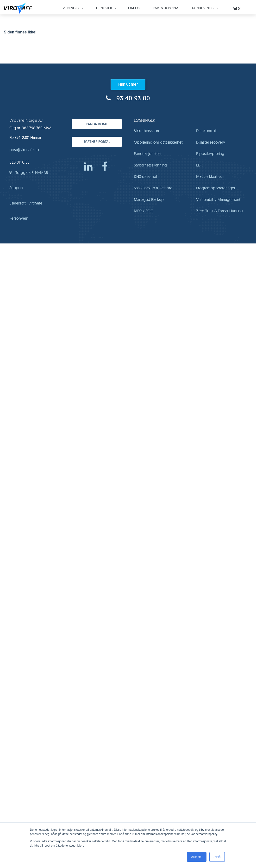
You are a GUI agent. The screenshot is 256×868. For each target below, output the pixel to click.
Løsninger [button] (73, 8)
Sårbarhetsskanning (150, 165)
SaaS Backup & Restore (153, 188)
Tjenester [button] (106, 8)
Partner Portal (167, 8)
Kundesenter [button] (205, 8)
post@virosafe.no (24, 150)
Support (16, 188)
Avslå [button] (217, 857)
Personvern (19, 218)
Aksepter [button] (197, 857)
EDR (199, 165)
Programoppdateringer (216, 188)
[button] (237, 7)
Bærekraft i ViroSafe (26, 203)
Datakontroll (206, 131)
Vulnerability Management (218, 199)
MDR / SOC (144, 211)
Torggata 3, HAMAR (29, 174)
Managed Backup (149, 199)
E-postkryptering (210, 153)
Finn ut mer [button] (128, 84)
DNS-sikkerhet (146, 176)
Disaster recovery (211, 142)
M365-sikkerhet (209, 176)
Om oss (135, 8)
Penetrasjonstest (148, 153)
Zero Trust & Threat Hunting (219, 211)
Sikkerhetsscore (147, 131)
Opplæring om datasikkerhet (158, 142)
